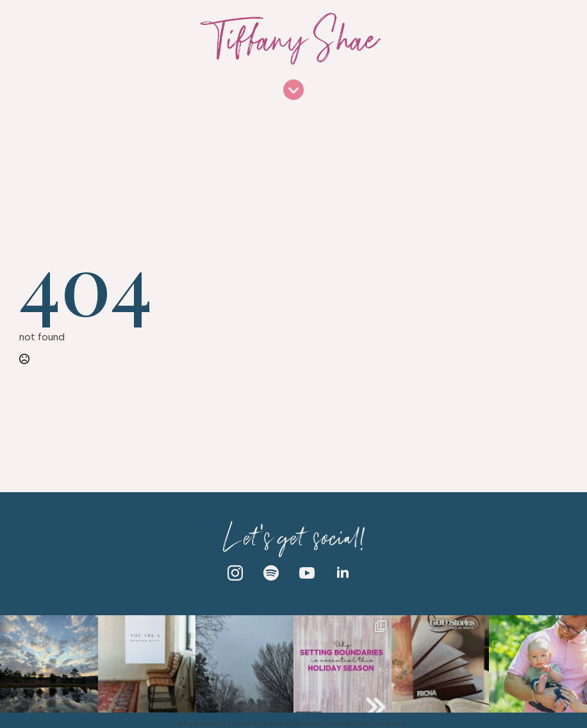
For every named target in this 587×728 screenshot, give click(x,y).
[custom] (271, 573)
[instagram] (235, 573)
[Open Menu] (293, 91)
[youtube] (307, 573)
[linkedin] (343, 573)
